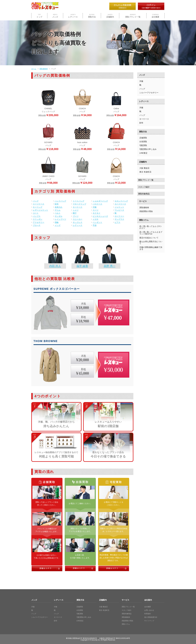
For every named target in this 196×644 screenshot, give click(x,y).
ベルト (58, 213)
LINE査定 (143, 153)
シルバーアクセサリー (149, 93)
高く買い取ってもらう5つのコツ (150, 227)
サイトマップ (149, 621)
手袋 (95, 225)
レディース (73, 16)
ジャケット (119, 207)
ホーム (34, 69)
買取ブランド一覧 (133, 16)
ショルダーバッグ (100, 201)
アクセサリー (39, 222)
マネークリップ (79, 204)
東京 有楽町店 (145, 172)
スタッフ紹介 (144, 187)
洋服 (95, 207)
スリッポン (38, 219)
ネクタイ (97, 213)
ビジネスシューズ (100, 216)
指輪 (57, 222)
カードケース (120, 204)
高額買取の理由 (146, 211)
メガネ (96, 219)
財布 (57, 204)
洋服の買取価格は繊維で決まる (151, 248)
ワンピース (119, 210)
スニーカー (78, 219)
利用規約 (148, 614)
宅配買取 (143, 145)
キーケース (78, 207)
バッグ (36, 201)
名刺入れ (59, 207)
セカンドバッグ (121, 201)
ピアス (117, 222)
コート (36, 213)
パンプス (37, 216)
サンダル (59, 216)
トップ (39, 16)
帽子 (75, 213)
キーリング (38, 207)
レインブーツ (60, 219)
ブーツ (76, 216)
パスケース (97, 204)
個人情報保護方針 (151, 617)
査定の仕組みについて (149, 238)
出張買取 (143, 142)
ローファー (119, 216)
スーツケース (39, 204)
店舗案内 (110, 16)
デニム (58, 210)
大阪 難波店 (144, 168)
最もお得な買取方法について (151, 242)
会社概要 (155, 16)
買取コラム (144, 220)
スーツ (96, 210)
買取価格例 (44, 69)
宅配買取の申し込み (148, 149)
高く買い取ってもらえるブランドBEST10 (151, 233)
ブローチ (37, 225)
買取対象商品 (144, 194)
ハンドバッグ (60, 201)
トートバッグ (79, 201)
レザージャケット (40, 210)
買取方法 (92, 16)
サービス (143, 201)
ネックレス (78, 222)
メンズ (55, 16)
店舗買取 (143, 138)
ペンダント (97, 222)
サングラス (119, 219)
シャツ (76, 210)
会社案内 (148, 600)
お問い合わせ (149, 610)
